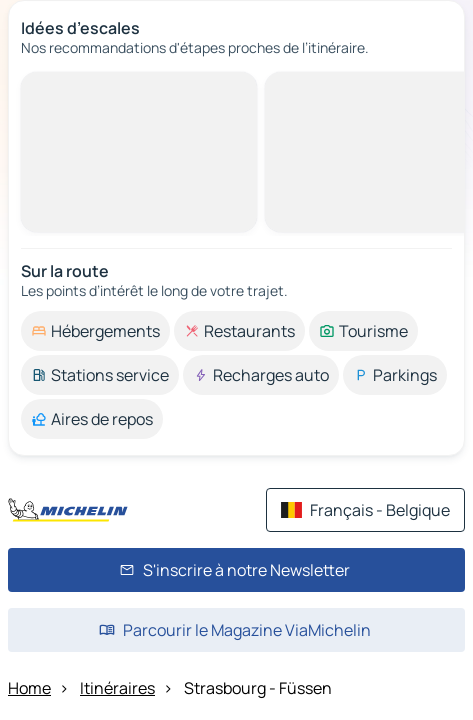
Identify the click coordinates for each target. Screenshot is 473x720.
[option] (95, 331)
